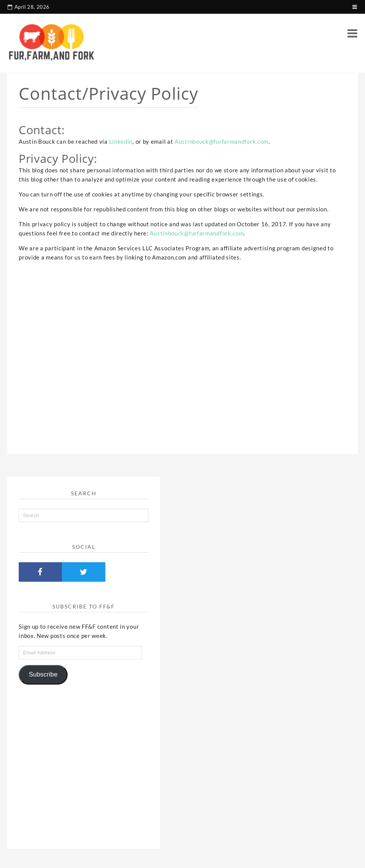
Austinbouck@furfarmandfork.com (221, 141)
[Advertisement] (182, 351)
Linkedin (121, 141)
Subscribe (43, 674)
